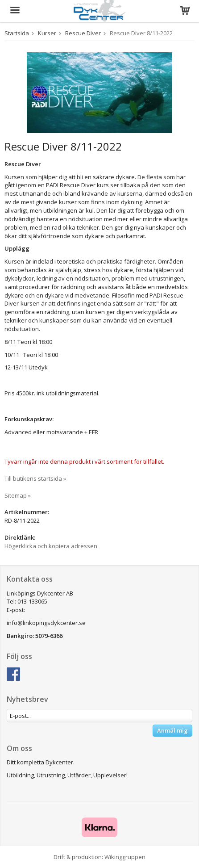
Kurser (47, 33)
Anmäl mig (172, 730)
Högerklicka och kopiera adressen (51, 546)
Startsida (17, 33)
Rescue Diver (83, 33)
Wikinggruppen (125, 857)
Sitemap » (18, 495)
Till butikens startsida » (35, 478)
